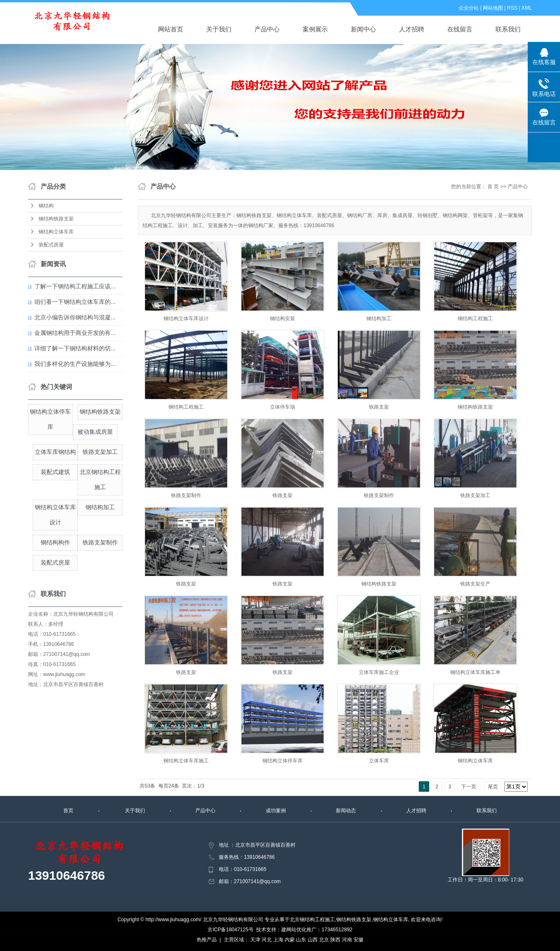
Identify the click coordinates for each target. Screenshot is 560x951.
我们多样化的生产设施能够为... (75, 364)
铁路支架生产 (475, 584)
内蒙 (290, 940)
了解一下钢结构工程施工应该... (75, 286)
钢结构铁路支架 (56, 219)
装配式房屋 (51, 245)
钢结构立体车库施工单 (475, 672)
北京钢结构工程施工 (312, 920)
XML (527, 8)
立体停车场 (283, 407)
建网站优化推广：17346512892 (317, 930)
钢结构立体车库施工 (186, 761)
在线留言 (460, 29)
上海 (278, 940)
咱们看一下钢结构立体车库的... (75, 302)
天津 (255, 940)
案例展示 (315, 29)
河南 (347, 940)
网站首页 (171, 29)
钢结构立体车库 (56, 232)
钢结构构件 (55, 542)
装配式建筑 (55, 472)
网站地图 (493, 8)
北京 (324, 940)
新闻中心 (363, 29)
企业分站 (469, 8)
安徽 (358, 940)
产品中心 (267, 29)
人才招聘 (412, 29)
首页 (68, 811)
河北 (267, 940)
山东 (301, 940)
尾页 (493, 787)
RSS (512, 8)
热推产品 (207, 940)
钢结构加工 (100, 507)
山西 (313, 940)
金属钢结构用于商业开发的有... (75, 333)
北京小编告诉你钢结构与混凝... (75, 317)
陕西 (335, 940)
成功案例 (276, 811)
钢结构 (46, 206)
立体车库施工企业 (379, 672)
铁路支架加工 (100, 452)
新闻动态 (346, 811)
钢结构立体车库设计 (186, 319)
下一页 (469, 787)
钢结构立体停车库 (283, 761)
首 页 (493, 187)
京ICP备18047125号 (230, 930)
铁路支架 (379, 407)
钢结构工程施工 (475, 319)
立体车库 (379, 761)
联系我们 (508, 29)
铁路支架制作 (100, 542)
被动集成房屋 (95, 432)
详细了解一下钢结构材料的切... (75, 348)
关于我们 (219, 29)
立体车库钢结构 (55, 452)
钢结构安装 (283, 319)
